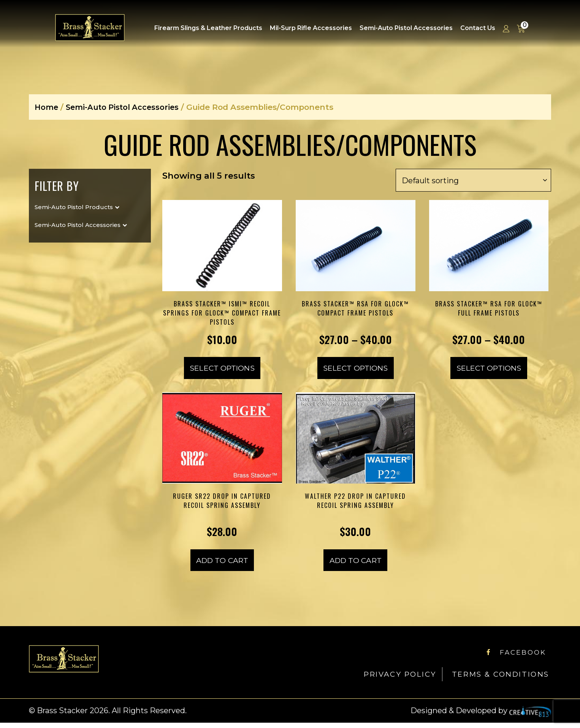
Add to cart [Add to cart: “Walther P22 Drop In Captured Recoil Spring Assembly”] (356, 565)
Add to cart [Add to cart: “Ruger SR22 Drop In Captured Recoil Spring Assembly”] (222, 565)
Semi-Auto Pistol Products (74, 207)
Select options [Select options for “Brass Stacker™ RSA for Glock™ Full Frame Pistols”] (489, 371)
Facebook (513, 657)
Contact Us (478, 28)
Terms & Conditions (495, 679)
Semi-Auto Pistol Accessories (406, 28)
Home (47, 107)
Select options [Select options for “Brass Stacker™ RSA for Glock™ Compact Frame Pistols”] (356, 371)
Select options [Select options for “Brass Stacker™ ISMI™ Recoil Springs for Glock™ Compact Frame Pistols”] (222, 371)
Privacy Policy (386, 679)
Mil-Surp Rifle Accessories (311, 28)
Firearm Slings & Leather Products (208, 28)
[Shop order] (473, 180)
